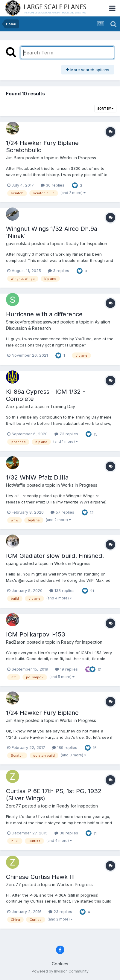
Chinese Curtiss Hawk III (40, 877)
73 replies (66, 434)
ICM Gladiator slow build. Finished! (55, 556)
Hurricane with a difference (44, 314)
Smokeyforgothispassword (33, 322)
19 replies (66, 669)
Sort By (105, 109)
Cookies (60, 964)
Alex (10, 406)
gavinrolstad (18, 244)
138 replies (62, 590)
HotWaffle (16, 485)
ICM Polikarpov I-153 (36, 634)
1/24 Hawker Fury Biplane (42, 713)
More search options (88, 70)
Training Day (63, 406)
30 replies (53, 185)
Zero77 (13, 806)
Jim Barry (15, 158)
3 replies (59, 271)
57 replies (62, 512)
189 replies (65, 747)
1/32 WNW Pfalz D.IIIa (37, 477)
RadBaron (16, 642)
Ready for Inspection (86, 244)
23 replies (60, 912)
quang (12, 563)
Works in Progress (78, 158)
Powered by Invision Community (60, 971)
